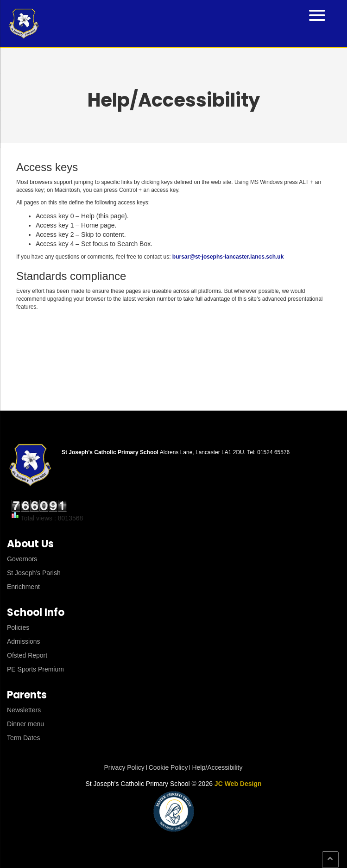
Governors (22, 559)
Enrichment (23, 587)
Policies (18, 627)
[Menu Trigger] (317, 15)
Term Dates (24, 738)
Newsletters (24, 710)
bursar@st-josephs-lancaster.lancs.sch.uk (228, 257)
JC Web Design (238, 784)
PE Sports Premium (35, 669)
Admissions (24, 641)
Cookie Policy (168, 767)
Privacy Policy (124, 767)
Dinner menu (25, 724)
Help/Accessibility (217, 767)
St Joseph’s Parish (34, 573)
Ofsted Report (27, 655)
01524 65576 (273, 452)
